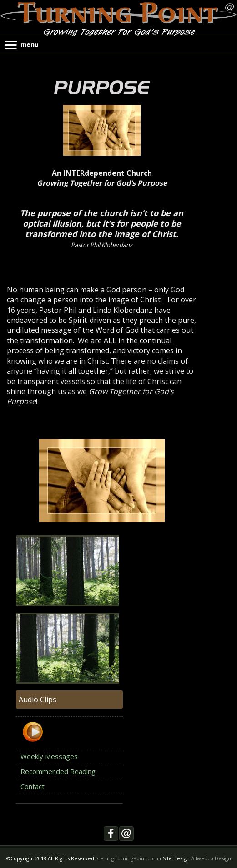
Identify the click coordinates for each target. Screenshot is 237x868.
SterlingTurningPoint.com (127, 858)
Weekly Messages (49, 756)
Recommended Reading (58, 771)
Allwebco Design (211, 858)
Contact (33, 786)
